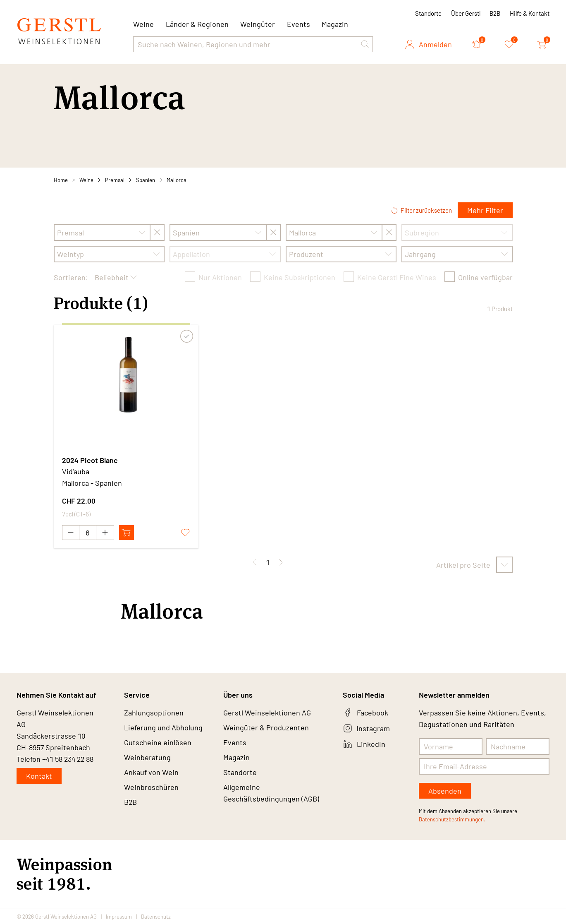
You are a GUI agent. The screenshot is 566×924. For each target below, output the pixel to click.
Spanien (146, 180)
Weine (86, 180)
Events (299, 24)
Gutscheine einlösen (158, 742)
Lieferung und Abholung (163, 727)
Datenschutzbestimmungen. (452, 819)
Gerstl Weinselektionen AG (267, 713)
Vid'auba (76, 471)
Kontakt (39, 776)
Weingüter (258, 24)
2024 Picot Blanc (90, 460)
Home (61, 180)
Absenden (445, 791)
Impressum (119, 917)
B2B (495, 13)
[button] (365, 44)
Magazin (335, 24)
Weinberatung (147, 757)
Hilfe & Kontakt (530, 13)
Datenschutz (156, 917)
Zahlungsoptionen (154, 713)
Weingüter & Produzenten (266, 727)
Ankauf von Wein (151, 772)
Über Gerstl (466, 13)
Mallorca (177, 180)
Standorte (428, 13)
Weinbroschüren (151, 787)
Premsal (115, 180)
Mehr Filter (485, 210)
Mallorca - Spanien (92, 483)
